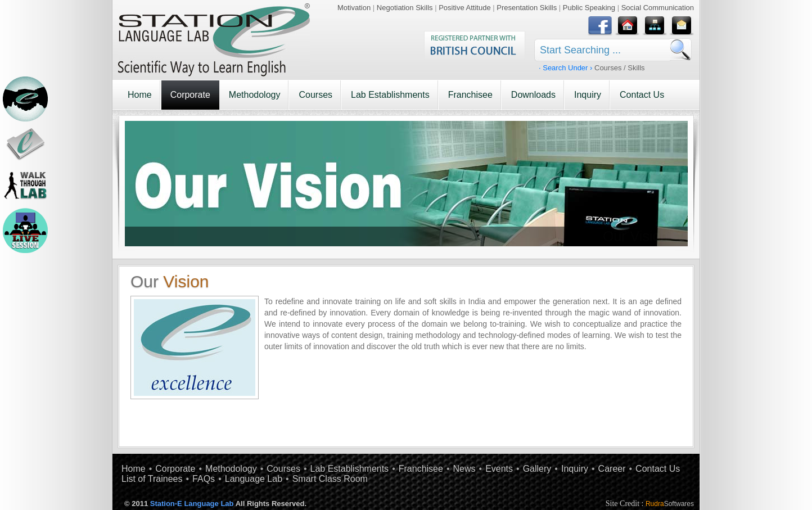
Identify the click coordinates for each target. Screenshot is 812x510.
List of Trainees (152, 479)
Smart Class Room (330, 479)
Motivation (354, 8)
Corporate (190, 95)
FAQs (204, 479)
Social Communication (658, 8)
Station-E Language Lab (192, 504)
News (464, 469)
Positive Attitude (465, 8)
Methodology (255, 95)
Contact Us (642, 95)
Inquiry (588, 95)
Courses (315, 95)
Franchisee (470, 95)
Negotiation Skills (405, 8)
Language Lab (254, 479)
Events (499, 469)
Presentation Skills (527, 8)
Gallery (537, 469)
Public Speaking (589, 8)
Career (612, 469)
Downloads (533, 95)
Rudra (670, 504)
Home (140, 95)
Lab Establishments (390, 95)
